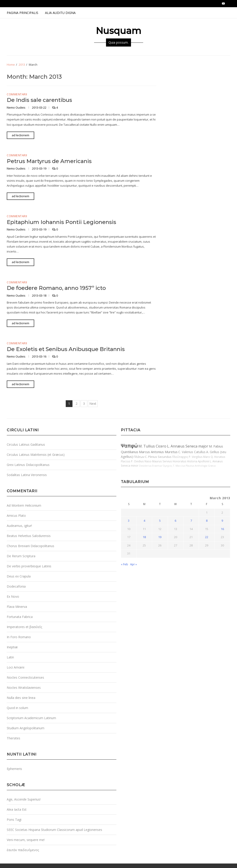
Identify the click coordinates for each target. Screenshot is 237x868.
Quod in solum (17, 708)
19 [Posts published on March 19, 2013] (160, 537)
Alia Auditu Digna (60, 13)
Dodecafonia (16, 586)
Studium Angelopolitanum (26, 728)
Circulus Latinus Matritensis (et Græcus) (36, 455)
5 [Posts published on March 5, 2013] (160, 521)
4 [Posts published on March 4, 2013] (144, 521)
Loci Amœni (16, 667)
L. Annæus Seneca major (188, 446)
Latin (10, 657)
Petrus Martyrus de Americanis (49, 161)
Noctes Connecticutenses (25, 677)
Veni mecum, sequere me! (26, 840)
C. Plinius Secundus (158, 457)
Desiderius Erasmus (150, 466)
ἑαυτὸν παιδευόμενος (23, 850)
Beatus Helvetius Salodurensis (29, 536)
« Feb (124, 564)
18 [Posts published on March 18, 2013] (144, 537)
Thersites (14, 738)
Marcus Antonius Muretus (158, 452)
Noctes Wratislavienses (24, 688)
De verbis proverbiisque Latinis (29, 566)
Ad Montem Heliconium (24, 505)
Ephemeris (14, 769)
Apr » (133, 564)
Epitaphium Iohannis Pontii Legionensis (61, 222)
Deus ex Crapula (19, 576)
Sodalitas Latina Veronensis (27, 475)
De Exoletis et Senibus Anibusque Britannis (66, 349)
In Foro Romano (19, 637)
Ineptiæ (12, 647)
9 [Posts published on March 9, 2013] (222, 521)
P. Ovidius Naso (141, 461)
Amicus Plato (16, 516)
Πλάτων (139, 457)
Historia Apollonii (198, 461)
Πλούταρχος (180, 457)
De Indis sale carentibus (39, 100)
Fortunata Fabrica (20, 617)
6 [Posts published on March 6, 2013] (175, 521)
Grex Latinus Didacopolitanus (28, 465)
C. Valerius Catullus (192, 452)
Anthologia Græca (205, 466)
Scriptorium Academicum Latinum (31, 718)
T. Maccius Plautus (184, 466)
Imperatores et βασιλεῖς (24, 627)
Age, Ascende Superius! (24, 799)
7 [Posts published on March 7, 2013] (191, 521)
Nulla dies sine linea (21, 698)
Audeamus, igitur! (19, 526)
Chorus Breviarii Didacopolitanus (30, 546)
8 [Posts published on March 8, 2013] (207, 521)
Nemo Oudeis (16, 107)
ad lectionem (20, 135)
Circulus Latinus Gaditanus (26, 444)
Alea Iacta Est (17, 809)
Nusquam (118, 31)
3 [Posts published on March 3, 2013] (129, 521)
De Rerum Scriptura (21, 556)
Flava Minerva (17, 607)
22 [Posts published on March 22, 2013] (207, 537)
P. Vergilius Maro (199, 457)
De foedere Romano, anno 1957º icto (56, 288)
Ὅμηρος (167, 466)
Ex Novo (13, 596)
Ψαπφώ (129, 446)
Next (93, 404)
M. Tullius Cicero (152, 446)
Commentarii (17, 94)
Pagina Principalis (23, 13)
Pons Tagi (14, 820)
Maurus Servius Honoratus (169, 461)
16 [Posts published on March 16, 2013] (222, 529)
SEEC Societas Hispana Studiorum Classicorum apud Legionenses (54, 830)
